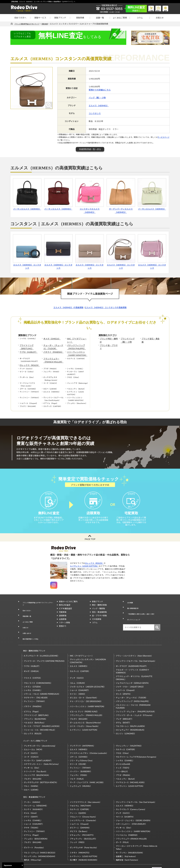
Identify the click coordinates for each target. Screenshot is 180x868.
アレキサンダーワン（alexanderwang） (40, 732)
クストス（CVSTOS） (33, 667)
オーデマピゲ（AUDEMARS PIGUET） (132, 655)
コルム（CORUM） (78, 672)
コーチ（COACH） (32, 743)
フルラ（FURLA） (77, 765)
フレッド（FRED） (78, 826)
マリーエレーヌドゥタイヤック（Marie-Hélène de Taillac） (137, 831)
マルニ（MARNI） (32, 772)
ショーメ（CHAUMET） (80, 679)
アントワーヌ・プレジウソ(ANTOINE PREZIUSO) (44, 650)
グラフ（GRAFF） (31, 800)
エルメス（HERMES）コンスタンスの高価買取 (106, 308)
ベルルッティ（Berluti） (126, 765)
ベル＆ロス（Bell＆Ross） (35, 711)
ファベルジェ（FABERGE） (127, 819)
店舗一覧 (100, 18)
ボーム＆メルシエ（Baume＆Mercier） (86, 711)
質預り (156, 8)
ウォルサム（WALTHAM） (81, 789)
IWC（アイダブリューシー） (76, 340)
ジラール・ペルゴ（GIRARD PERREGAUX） (42, 683)
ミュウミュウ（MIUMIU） (81, 772)
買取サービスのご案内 (68, 607)
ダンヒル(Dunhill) (123, 750)
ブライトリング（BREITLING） (26, 346)
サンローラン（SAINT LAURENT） (38, 747)
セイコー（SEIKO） (78, 683)
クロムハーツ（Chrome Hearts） (83, 800)
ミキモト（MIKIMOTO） (80, 836)
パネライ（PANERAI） (52, 350)
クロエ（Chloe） (123, 739)
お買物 (148, 8)
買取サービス (40, 18)
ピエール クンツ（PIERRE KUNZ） (84, 700)
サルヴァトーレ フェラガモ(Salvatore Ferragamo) (136, 743)
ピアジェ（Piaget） (32, 700)
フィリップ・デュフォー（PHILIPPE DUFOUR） (136, 700)
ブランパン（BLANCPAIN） (36, 708)
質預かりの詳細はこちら (100, 90)
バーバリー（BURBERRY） (81, 758)
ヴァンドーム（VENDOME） (36, 789)
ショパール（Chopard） (126, 679)
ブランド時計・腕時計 (108, 339)
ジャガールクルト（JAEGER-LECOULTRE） (88, 675)
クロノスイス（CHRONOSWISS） (38, 672)
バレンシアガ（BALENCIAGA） (37, 761)
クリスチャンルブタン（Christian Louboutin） (89, 739)
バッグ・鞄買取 (98, 614)
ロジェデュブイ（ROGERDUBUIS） (131, 719)
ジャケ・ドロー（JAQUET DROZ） (130, 675)
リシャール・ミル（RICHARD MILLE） (40, 719)
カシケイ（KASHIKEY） (34, 793)
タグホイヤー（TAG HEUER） (36, 686)
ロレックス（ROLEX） (28, 362)
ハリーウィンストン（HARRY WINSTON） (76, 352)
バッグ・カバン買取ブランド (34, 728)
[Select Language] (13, 865)
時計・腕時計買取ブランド (33, 641)
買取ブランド (60, 18)
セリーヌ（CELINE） (78, 750)
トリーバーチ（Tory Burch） (36, 758)
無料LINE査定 (65, 610)
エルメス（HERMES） (99, 106)
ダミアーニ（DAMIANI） (80, 811)
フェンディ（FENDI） (79, 761)
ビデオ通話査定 (65, 614)
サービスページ (163, 137)
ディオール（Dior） (32, 754)
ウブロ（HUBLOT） (27, 350)
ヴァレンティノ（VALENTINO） (129, 732)
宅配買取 (63, 617)
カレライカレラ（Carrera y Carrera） (131, 793)
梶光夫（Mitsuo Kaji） (33, 844)
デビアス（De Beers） (79, 815)
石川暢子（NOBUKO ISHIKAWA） (84, 844)
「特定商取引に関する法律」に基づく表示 (143, 614)
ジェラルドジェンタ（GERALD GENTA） (133, 672)
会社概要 (129, 607)
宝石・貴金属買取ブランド (33, 782)
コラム (140, 18)
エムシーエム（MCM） (34, 736)
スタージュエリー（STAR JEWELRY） (131, 808)
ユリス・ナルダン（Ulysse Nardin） (85, 715)
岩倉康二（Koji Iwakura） (126, 840)
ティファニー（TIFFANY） (35, 690)
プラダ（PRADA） (124, 761)
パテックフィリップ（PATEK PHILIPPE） (75, 346)
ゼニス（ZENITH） (124, 683)
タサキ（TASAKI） (32, 811)
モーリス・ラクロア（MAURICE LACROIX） (42, 715)
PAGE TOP (90, 544)
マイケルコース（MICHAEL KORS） (131, 769)
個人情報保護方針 (132, 610)
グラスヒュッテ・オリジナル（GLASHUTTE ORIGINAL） (134, 667)
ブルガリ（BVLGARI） (79, 708)
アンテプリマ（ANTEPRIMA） (82, 732)
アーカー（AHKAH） (33, 786)
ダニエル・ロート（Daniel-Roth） (84, 686)
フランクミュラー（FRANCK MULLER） (52, 357)
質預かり (63, 631)
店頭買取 (63, 621)
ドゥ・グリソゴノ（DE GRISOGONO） (86, 690)
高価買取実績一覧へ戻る (90, 149)
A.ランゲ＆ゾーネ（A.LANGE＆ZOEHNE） (42, 645)
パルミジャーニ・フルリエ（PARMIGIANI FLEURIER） (133, 695)
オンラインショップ (133, 617)
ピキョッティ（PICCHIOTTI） (82, 819)
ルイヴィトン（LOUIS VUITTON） (84, 571)
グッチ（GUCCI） (77, 667)
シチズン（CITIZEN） (33, 675)
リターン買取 (64, 628)
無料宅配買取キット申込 (30, 631)
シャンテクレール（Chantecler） (83, 804)
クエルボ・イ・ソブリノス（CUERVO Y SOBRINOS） (132, 660)
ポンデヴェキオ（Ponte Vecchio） (84, 831)
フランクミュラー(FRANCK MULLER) (131, 822)
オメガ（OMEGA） (51, 339)
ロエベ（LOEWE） (32, 776)
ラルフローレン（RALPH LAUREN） (131, 715)
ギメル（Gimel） (31, 797)
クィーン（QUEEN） (78, 797)
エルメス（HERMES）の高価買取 (68, 308)
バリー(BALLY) (122, 758)
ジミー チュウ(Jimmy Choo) (81, 747)
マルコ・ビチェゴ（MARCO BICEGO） (40, 836)
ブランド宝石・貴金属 (150, 339)
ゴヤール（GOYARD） (79, 743)
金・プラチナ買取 (99, 621)
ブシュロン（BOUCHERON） (36, 822)
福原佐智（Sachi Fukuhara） (128, 844)
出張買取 (63, 624)
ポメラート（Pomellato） (34, 831)
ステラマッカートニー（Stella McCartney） (42, 750)
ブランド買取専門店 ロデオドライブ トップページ (37, 608)
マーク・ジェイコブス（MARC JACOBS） (87, 769)
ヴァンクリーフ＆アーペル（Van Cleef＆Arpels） (136, 650)
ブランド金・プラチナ (108, 344)
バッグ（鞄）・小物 (97, 98)
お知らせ (160, 18)
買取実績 (80, 18)
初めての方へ (20, 18)
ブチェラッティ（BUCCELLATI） (83, 822)
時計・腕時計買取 (99, 610)
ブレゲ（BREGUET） (125, 708)
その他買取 (97, 624)
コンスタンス (95, 114)
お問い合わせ (26, 627)
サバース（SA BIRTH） (125, 800)
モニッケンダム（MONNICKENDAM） (40, 840)
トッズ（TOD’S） (123, 754)
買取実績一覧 (26, 617)
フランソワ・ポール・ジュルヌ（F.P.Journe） (135, 704)
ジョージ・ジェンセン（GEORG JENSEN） (134, 804)
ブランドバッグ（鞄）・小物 (130, 340)
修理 (165, 8)
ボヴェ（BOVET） (124, 711)
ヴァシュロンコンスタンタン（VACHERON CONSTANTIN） (88, 650)
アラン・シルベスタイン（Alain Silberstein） (134, 645)
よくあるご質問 (120, 18)
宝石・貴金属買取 (99, 617)
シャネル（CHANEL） (33, 679)
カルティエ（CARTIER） (80, 660)
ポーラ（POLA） (123, 826)
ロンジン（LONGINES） (126, 722)
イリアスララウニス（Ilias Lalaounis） (86, 786)
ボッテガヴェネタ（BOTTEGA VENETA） (41, 769)
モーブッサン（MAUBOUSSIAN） (130, 836)
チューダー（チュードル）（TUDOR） (54, 346)
